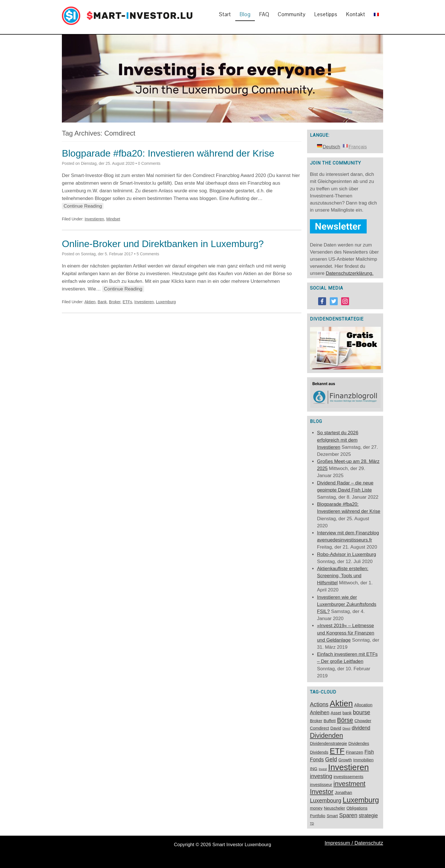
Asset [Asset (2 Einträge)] (336, 713)
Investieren (94, 219)
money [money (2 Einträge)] (316, 808)
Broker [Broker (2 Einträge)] (316, 721)
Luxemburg (166, 302)
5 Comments (148, 254)
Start (225, 14)
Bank (102, 302)
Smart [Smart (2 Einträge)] (332, 816)
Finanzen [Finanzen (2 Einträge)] (355, 752)
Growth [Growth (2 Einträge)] (345, 760)
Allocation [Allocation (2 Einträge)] (363, 705)
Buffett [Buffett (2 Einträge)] (330, 721)
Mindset (113, 219)
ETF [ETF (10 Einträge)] (337, 751)
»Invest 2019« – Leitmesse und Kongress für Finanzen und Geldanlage (346, 633)
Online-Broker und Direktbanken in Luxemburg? (163, 244)
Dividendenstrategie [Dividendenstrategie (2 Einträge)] (328, 743)
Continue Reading (83, 206)
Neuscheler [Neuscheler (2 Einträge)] (334, 808)
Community (292, 14)
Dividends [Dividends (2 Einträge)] (319, 752)
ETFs (127, 302)
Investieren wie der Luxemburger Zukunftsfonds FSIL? (347, 604)
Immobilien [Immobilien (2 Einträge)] (364, 760)
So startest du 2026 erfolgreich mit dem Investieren (338, 440)
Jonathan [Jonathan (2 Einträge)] (344, 793)
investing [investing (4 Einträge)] (321, 776)
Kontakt (356, 14)
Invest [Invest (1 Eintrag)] (323, 769)
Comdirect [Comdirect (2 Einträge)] (319, 728)
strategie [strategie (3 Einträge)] (368, 816)
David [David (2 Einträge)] (336, 728)
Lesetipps (326, 14)
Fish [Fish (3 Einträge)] (369, 752)
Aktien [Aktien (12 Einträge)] (341, 703)
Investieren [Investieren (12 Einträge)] (348, 767)
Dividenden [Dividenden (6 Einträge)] (327, 736)
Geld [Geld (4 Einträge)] (331, 759)
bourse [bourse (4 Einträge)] (362, 712)
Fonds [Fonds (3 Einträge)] (317, 760)
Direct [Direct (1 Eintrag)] (347, 728)
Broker (115, 302)
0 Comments (149, 163)
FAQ (264, 14)
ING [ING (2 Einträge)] (314, 769)
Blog (245, 14)
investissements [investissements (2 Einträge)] (348, 777)
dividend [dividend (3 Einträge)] (361, 728)
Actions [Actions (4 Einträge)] (319, 704)
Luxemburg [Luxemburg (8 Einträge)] (361, 800)
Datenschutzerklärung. (350, 273)
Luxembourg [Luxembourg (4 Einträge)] (326, 800)
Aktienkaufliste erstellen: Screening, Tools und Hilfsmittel (343, 576)
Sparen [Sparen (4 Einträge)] (348, 815)
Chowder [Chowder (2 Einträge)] (363, 721)
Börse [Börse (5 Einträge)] (345, 720)
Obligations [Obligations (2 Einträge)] (357, 808)
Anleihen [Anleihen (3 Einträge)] (320, 713)
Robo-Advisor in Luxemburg (347, 554)
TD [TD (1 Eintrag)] (312, 823)
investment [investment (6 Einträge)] (350, 784)
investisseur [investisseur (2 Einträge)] (321, 785)
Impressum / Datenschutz (354, 843)
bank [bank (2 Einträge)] (347, 713)
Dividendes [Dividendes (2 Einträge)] (359, 743)
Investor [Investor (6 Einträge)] (322, 792)
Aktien (90, 302)
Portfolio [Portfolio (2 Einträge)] (318, 816)
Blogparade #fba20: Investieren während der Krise (168, 153)
